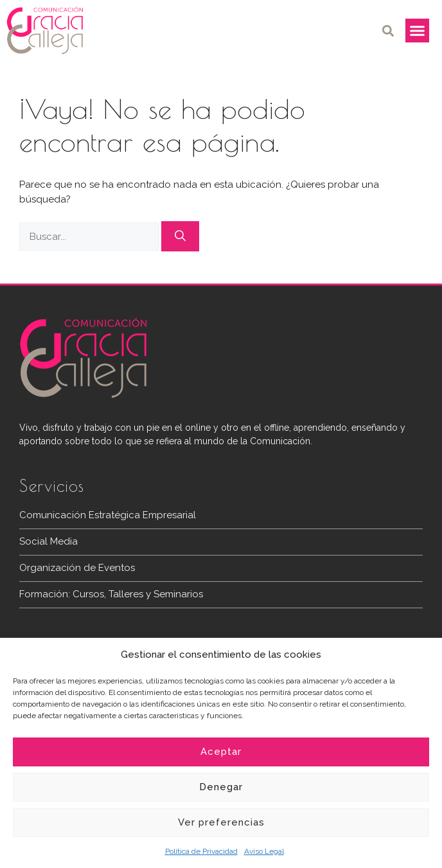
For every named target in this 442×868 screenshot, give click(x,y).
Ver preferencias (221, 822)
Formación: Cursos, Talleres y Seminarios (111, 594)
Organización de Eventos (77, 568)
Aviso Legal (264, 851)
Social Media (49, 541)
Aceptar (221, 752)
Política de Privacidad (201, 851)
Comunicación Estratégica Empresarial (108, 515)
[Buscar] (180, 237)
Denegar (221, 787)
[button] (388, 31)
